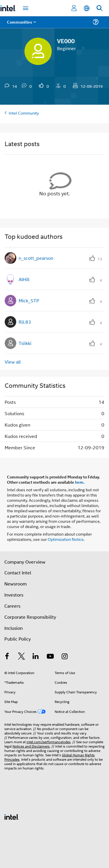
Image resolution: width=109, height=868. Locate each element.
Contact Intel (18, 572)
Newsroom (16, 584)
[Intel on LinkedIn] (36, 657)
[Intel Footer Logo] (12, 816)
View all (13, 362)
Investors (14, 595)
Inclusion (14, 628)
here (79, 482)
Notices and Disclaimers (31, 746)
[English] (87, 8)
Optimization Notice (66, 539)
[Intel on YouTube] (50, 657)
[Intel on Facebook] (7, 657)
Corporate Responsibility (30, 617)
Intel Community (24, 113)
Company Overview (25, 562)
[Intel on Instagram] (65, 657)
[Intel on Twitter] (22, 657)
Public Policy (18, 639)
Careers (12, 606)
